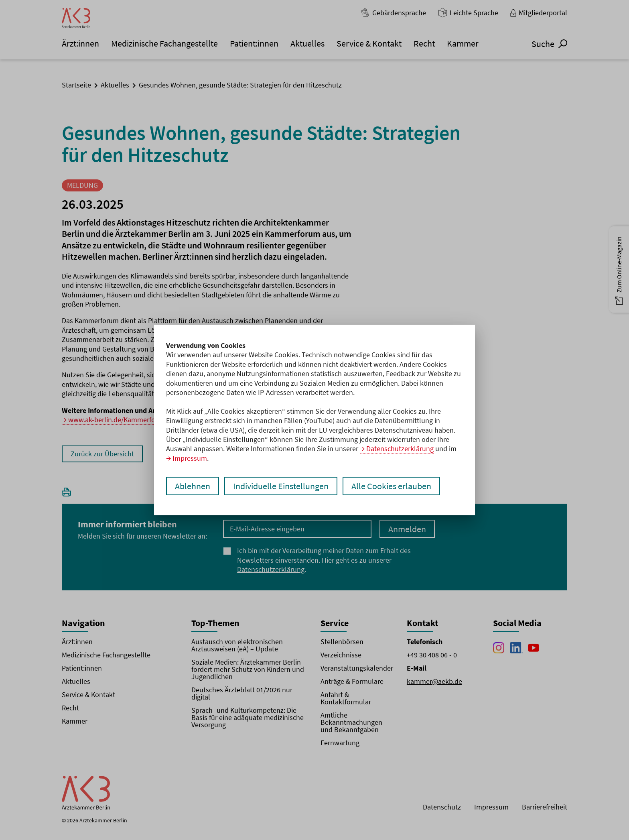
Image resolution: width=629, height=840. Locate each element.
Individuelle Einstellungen (281, 486)
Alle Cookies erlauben (391, 486)
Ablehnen (193, 486)
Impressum (190, 458)
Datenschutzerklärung (400, 448)
